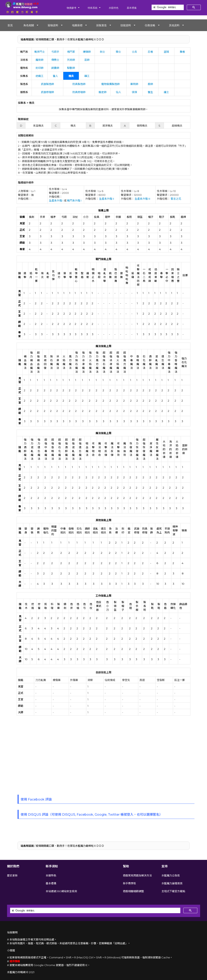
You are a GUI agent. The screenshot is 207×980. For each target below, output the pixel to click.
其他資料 (174, 25)
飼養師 (55, 68)
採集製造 (101, 25)
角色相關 (29, 25)
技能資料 (126, 25)
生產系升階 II (107, 199)
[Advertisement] (103, 756)
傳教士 (55, 60)
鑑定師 (103, 92)
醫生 (150, 92)
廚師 (150, 84)
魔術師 (40, 60)
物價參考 (72, 8)
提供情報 (15, 961)
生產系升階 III (142, 199)
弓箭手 (55, 52)
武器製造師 (47, 84)
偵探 (134, 92)
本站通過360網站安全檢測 (61, 891)
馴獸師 (71, 68)
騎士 (118, 52)
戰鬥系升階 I (74, 200)
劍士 (102, 52)
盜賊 (166, 52)
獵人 (55, 76)
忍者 (150, 52)
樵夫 (71, 76)
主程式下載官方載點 (173, 891)
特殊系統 (93, 8)
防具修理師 (79, 92)
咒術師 (71, 60)
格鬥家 (71, 52)
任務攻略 (150, 25)
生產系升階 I (56, 200)
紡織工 (40, 76)
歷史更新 (12, 875)
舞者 (182, 52)
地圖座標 (77, 25)
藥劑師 (134, 84)
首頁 (10, 25)
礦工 (87, 76)
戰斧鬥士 (40, 52)
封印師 (40, 68)
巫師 (87, 60)
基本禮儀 (132, 8)
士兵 (134, 52)
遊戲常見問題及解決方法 (137, 875)
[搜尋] (167, 7)
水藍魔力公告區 (171, 875)
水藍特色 (114, 8)
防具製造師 (79, 84)
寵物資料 (53, 25)
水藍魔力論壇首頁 (172, 883)
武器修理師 (47, 92)
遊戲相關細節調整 (133, 891)
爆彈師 (87, 52)
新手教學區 (129, 883)
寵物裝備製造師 (110, 84)
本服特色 (51, 875)
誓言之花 (176, 199)
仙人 (118, 92)
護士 (166, 92)
